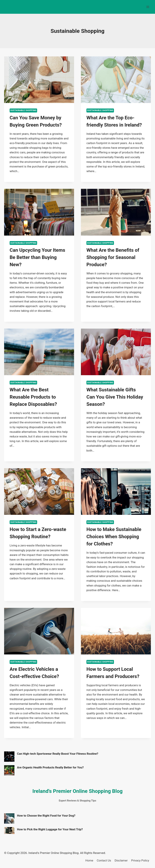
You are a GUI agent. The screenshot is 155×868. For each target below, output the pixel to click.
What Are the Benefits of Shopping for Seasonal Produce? (113, 257)
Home (89, 860)
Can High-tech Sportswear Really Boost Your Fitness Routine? (58, 754)
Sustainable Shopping (23, 110)
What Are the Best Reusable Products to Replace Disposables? (33, 397)
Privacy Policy (140, 860)
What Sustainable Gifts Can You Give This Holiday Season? (115, 397)
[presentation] (39, 80)
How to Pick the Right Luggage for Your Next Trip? (50, 829)
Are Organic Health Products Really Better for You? (50, 767)
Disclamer (121, 860)
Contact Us (104, 860)
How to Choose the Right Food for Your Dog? (46, 816)
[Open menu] (148, 7)
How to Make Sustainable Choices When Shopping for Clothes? (114, 537)
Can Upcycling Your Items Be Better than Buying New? (37, 257)
